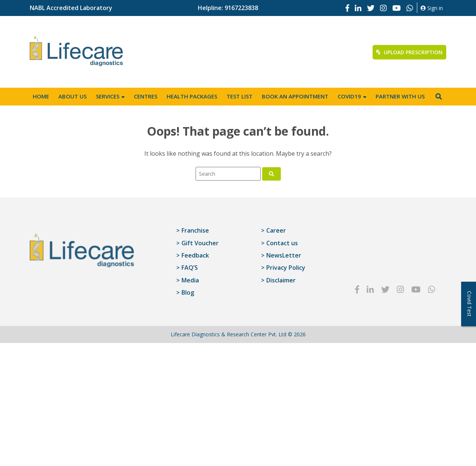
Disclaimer (281, 280)
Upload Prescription (409, 52)
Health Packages (192, 96)
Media (190, 280)
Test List (239, 96)
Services (108, 96)
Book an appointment (295, 96)
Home (41, 96)
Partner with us (400, 96)
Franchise (195, 230)
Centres (146, 96)
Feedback (195, 255)
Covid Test (469, 304)
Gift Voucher (200, 243)
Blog (188, 292)
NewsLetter (284, 255)
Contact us (282, 243)
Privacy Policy (286, 268)
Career (276, 230)
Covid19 (349, 96)
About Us (73, 96)
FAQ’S (190, 268)
